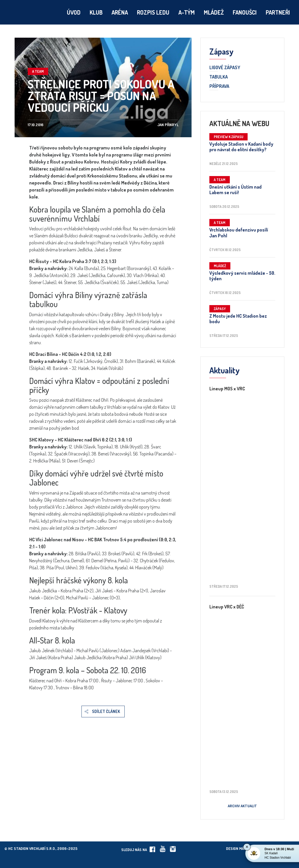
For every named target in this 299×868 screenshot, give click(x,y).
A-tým (187, 12)
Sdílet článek (106, 711)
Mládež (214, 12)
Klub (96, 12)
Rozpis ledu (153, 12)
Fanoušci (245, 12)
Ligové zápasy (225, 68)
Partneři (278, 12)
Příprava (219, 86)
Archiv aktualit (242, 806)
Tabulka (219, 77)
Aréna (120, 12)
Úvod (74, 12)
